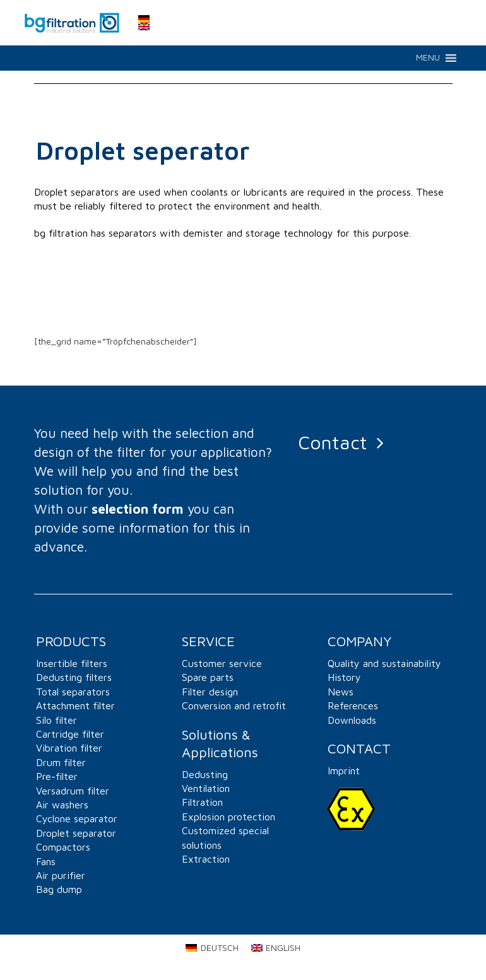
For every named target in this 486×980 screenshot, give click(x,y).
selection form (138, 509)
